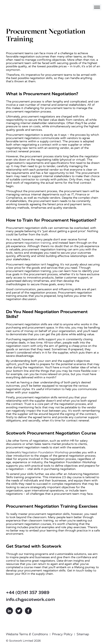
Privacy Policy (62, 634)
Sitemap (83, 634)
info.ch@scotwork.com (30, 599)
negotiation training (38, 243)
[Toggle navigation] (97, 7)
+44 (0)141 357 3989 (28, 593)
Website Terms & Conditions (27, 634)
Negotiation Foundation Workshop (45, 452)
